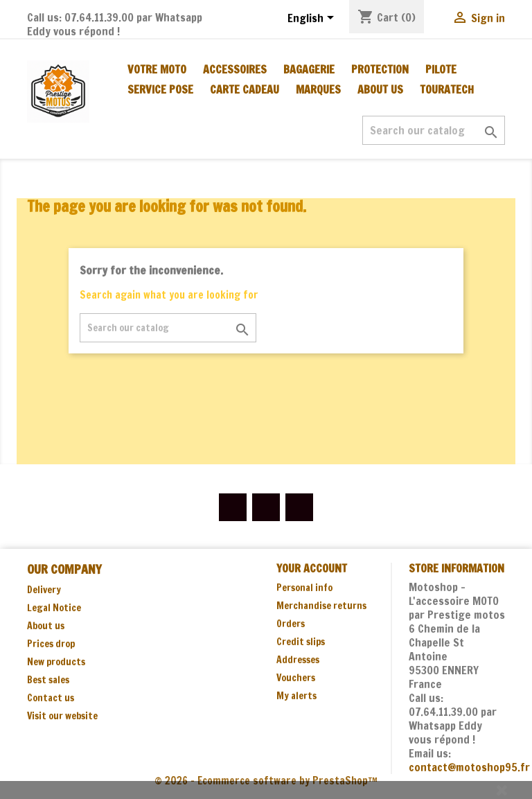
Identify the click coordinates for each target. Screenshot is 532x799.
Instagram (299, 507)
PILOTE (441, 69)
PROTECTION (380, 69)
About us (380, 89)
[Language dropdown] (313, 19)
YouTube (266, 507)
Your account (312, 568)
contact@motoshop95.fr (469, 767)
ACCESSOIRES (235, 69)
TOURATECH (447, 89)
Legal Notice (54, 608)
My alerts (296, 696)
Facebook (233, 507)
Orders (291, 624)
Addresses (298, 660)
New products (56, 662)
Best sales (48, 680)
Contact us (51, 698)
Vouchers (296, 678)
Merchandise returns (321, 606)
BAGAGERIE (309, 69)
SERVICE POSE (160, 89)
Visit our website (62, 716)
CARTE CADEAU (245, 89)
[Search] (434, 130)
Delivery (44, 590)
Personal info (304, 588)
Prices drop (51, 644)
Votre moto (157, 69)
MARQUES (318, 89)
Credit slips (301, 642)
